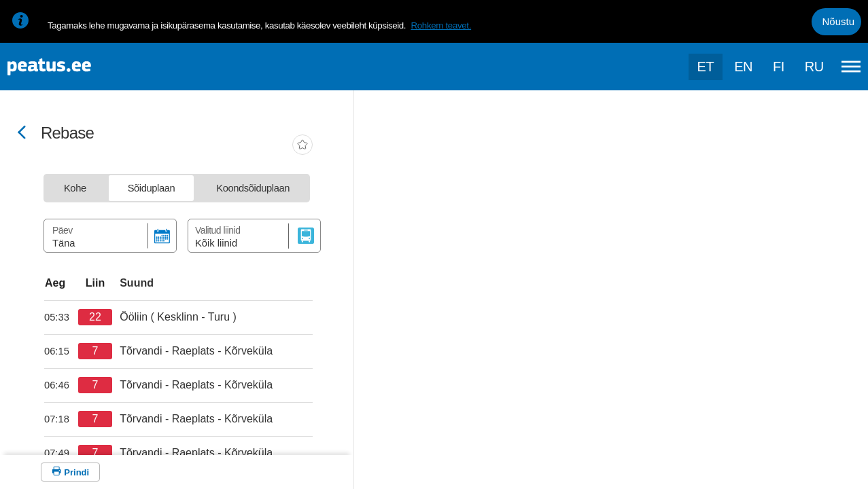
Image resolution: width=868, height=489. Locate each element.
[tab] (75, 188)
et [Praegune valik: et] (706, 67)
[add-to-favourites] (302, 146)
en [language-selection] (743, 67)
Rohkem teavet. (441, 25)
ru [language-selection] (814, 67)
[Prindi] (70, 472)
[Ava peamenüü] (851, 67)
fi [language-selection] (779, 67)
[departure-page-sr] (61, 317)
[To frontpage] (78, 67)
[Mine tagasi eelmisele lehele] (22, 133)
